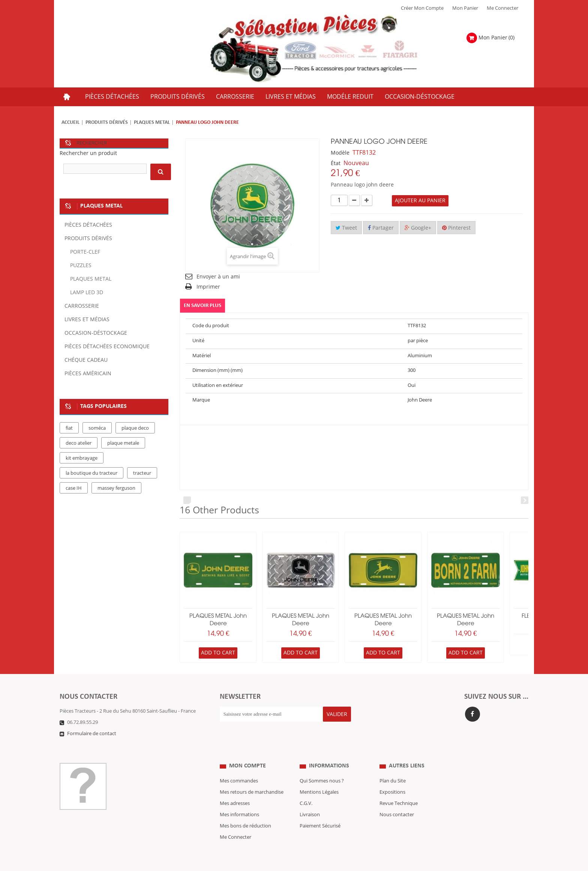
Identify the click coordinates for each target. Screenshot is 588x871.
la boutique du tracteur (91, 473)
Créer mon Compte (422, 8)
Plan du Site (393, 766)
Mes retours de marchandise (252, 777)
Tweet (346, 228)
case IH (74, 488)
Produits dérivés (107, 123)
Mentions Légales (319, 777)
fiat (69, 428)
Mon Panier (465, 8)
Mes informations (239, 800)
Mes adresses (235, 788)
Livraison (310, 800)
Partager (381, 228)
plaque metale (123, 443)
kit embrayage (82, 458)
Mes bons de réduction (245, 811)
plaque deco (135, 428)
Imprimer (208, 287)
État (336, 163)
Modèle (340, 153)
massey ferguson (116, 488)
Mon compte (247, 751)
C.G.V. (306, 788)
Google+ (418, 228)
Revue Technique (399, 788)
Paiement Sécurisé (320, 811)
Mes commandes (239, 766)
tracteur (142, 473)
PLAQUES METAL (152, 123)
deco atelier (79, 443)
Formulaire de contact (92, 734)
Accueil (70, 123)
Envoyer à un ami (218, 277)
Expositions (392, 777)
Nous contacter (397, 800)
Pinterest (456, 228)
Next (525, 500)
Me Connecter (502, 8)
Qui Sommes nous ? (322, 766)
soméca (97, 428)
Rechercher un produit (88, 153)
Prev (187, 500)
